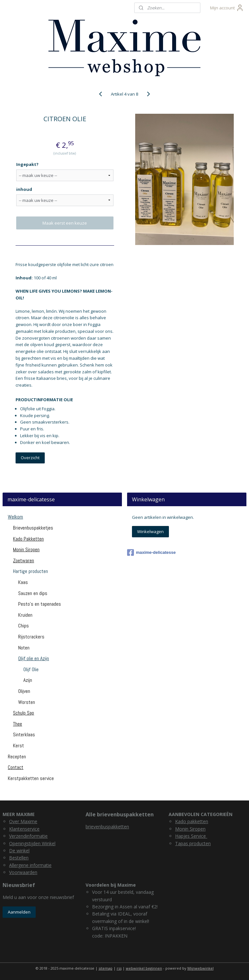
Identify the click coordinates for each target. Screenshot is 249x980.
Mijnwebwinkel (201, 968)
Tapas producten (193, 843)
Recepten (17, 757)
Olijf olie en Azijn (34, 658)
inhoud (24, 189)
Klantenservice (24, 829)
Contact (16, 767)
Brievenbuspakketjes (33, 528)
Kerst (18, 746)
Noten (24, 648)
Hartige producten (30, 571)
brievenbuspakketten (107, 827)
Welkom (15, 517)
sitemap (106, 968)
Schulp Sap (24, 713)
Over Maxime (23, 821)
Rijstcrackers (31, 637)
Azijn (28, 680)
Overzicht (30, 458)
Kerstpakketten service (31, 778)
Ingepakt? (27, 164)
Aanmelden (19, 912)
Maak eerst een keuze (65, 223)
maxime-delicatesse (151, 553)
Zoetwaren (24, 560)
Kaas (23, 582)
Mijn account (227, 8)
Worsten (27, 702)
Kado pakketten (192, 821)
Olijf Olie (31, 669)
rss (119, 968)
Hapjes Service (191, 836)
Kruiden (25, 615)
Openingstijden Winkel (32, 843)
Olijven (24, 691)
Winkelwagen (150, 531)
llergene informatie (32, 865)
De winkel (19, 851)
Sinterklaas (24, 735)
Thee (18, 724)
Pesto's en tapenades (40, 604)
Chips (24, 626)
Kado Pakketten (28, 539)
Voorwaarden (23, 872)
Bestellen (19, 858)
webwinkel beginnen (144, 968)
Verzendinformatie (28, 836)
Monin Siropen (26, 549)
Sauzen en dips (33, 593)
